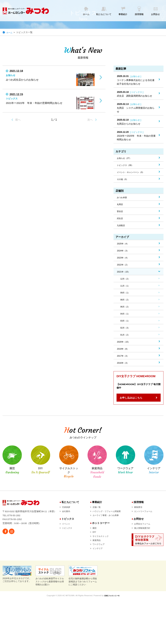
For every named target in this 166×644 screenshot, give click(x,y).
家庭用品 (93, 550)
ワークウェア (95, 554)
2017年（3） (124, 364)
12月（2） (126, 284)
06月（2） (126, 313)
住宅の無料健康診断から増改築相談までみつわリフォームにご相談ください (83, 620)
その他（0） (123, 180)
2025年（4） (124, 247)
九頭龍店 (122, 228)
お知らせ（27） (125, 159)
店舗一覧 (93, 516)
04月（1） (126, 320)
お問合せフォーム (144, 533)
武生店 (120, 221)
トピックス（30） (126, 166)
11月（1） (126, 291)
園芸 (90, 537)
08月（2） (126, 305)
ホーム (10, 32)
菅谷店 (120, 214)
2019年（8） (124, 357)
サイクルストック (97, 546)
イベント (62, 533)
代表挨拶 (62, 516)
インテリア (94, 558)
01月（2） (126, 342)
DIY (90, 542)
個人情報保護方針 (144, 537)
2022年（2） (124, 269)
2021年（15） (124, 276)
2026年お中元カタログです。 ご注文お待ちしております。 (17, 618)
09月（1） (126, 298)
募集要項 (139, 516)
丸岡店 (120, 206)
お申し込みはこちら (131, 407)
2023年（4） (124, 262)
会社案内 (62, 520)
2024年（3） (124, 254)
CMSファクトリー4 (112, 640)
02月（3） (126, 335)
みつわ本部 (123, 199)
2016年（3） (124, 372)
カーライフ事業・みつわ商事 (103, 525)
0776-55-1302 (15, 576)
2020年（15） (124, 349)
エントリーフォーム (145, 520)
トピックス (63, 537)
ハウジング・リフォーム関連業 (104, 520)
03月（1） (126, 328)
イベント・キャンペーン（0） (133, 173)
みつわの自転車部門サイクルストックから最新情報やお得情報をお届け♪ (50, 620)
